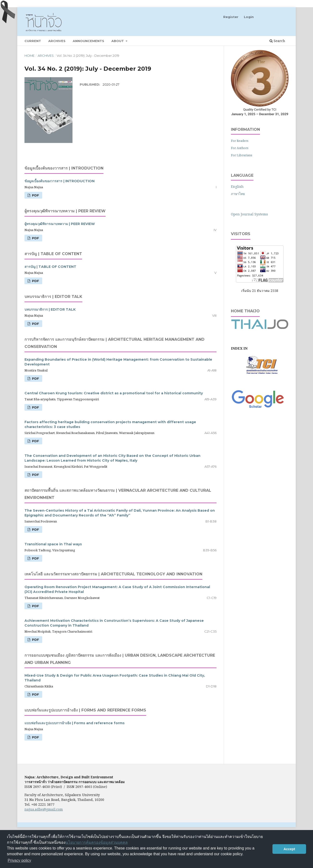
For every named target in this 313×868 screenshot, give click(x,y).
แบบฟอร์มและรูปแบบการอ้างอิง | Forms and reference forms (75, 723)
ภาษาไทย (238, 194)
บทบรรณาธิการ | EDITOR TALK (50, 309)
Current (33, 41)
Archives (57, 41)
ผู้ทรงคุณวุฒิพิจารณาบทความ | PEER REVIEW (60, 224)
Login (249, 17)
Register (231, 17)
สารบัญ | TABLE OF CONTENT (50, 267)
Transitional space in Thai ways (53, 544)
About (118, 41)
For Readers (240, 141)
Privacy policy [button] (19, 860)
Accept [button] (289, 849)
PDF (35, 195)
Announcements (88, 41)
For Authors (240, 148)
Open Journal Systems (249, 214)
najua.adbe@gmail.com (44, 809)
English (237, 186)
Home (30, 56)
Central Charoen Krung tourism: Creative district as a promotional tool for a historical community (114, 393)
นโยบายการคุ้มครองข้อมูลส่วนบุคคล (97, 842)
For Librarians (242, 155)
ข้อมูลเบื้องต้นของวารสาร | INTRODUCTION (60, 181)
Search (277, 41)
